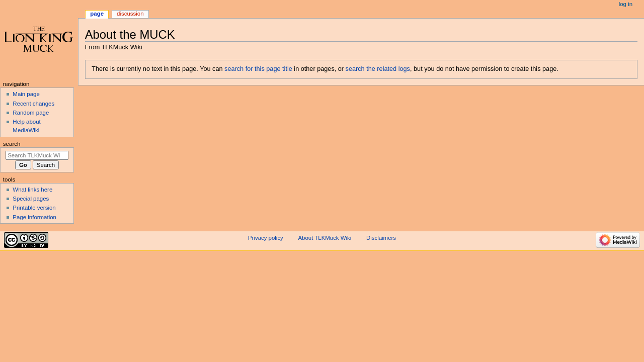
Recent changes (33, 104)
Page (97, 14)
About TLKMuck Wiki (325, 238)
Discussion (130, 14)
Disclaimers (381, 238)
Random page (31, 113)
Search (12, 144)
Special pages (31, 199)
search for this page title (258, 69)
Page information (34, 217)
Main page (26, 94)
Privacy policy (266, 238)
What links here (32, 190)
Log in (626, 4)
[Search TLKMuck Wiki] (37, 155)
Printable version (34, 208)
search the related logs (378, 69)
